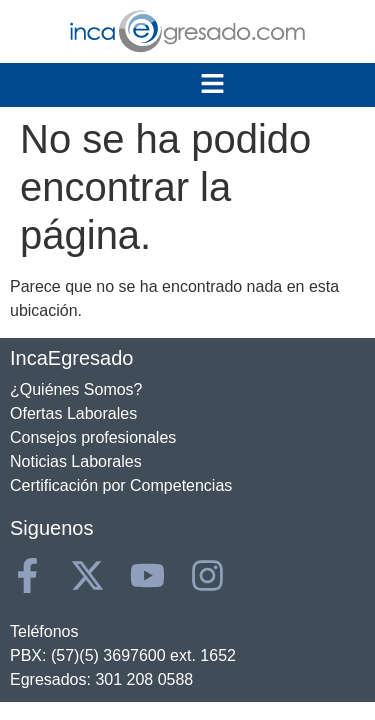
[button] (212, 85)
